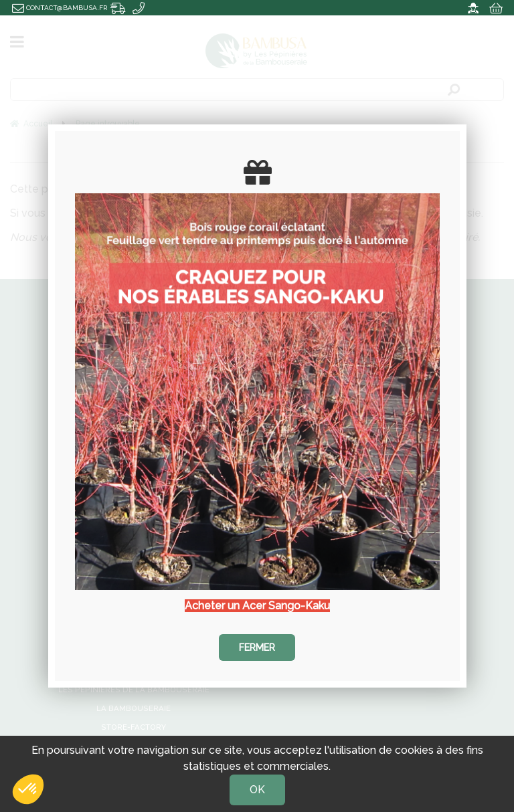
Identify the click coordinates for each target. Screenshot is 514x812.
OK (257, 790)
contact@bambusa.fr (60, 8)
